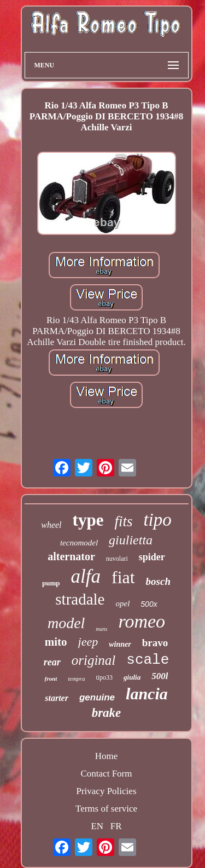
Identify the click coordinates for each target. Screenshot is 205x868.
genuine (97, 697)
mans (101, 629)
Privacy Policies (106, 791)
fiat (123, 577)
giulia (132, 677)
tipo (157, 520)
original (94, 660)
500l (160, 676)
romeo (142, 621)
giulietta (131, 540)
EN (97, 826)
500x (149, 604)
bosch (158, 581)
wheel (51, 525)
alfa (86, 576)
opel (122, 603)
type (88, 520)
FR (116, 826)
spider (152, 557)
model (66, 623)
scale (148, 660)
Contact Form (107, 774)
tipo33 (104, 677)
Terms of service (106, 809)
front (51, 679)
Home (107, 756)
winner (120, 644)
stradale (80, 599)
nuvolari (117, 559)
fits (123, 521)
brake (107, 713)
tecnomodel (79, 543)
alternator (71, 556)
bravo (155, 643)
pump (51, 583)
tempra (76, 679)
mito (56, 642)
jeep (88, 642)
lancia (147, 694)
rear (52, 662)
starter (57, 698)
